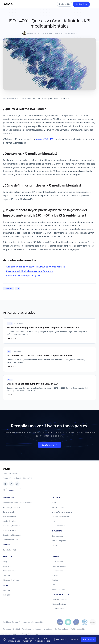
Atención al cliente (59, 589)
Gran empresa (57, 536)
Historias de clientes (11, 580)
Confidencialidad (62, 629)
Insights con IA (9, 512)
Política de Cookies (78, 629)
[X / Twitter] (11, 484)
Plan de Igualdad (10, 634)
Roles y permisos (10, 530)
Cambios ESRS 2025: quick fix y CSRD (24, 276)
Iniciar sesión (65, 4)
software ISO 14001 (45, 139)
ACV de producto (10, 517)
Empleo (55, 585)
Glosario (6, 575)
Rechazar (74, 639)
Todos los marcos (58, 526)
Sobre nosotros (58, 562)
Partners (55, 575)
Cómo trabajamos (59, 566)
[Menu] (93, 4)
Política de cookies (42, 641)
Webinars (7, 566)
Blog (5, 562)
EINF (53, 521)
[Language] (14, 490)
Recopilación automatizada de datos (17, 503)
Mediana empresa (59, 541)
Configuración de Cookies (29, 634)
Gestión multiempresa (12, 535)
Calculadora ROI (9, 550)
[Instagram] (17, 484)
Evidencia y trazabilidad (12, 526)
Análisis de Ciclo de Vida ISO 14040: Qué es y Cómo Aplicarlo (36, 267)
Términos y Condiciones (32, 629)
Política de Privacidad (11, 629)
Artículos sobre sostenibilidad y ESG (17, 98)
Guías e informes (10, 571)
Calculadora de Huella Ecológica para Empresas (29, 271)
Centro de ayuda (58, 609)
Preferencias (61, 639)
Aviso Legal (48, 629)
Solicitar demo (81, 4)
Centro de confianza (59, 600)
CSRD (54, 503)
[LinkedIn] (5, 484)
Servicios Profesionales (61, 517)
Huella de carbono (10, 521)
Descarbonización (59, 507)
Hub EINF (7, 595)
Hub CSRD (7, 590)
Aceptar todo (88, 639)
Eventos (55, 580)
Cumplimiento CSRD (11, 539)
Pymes (54, 545)
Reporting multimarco (12, 507)
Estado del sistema (59, 604)
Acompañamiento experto (62, 512)
